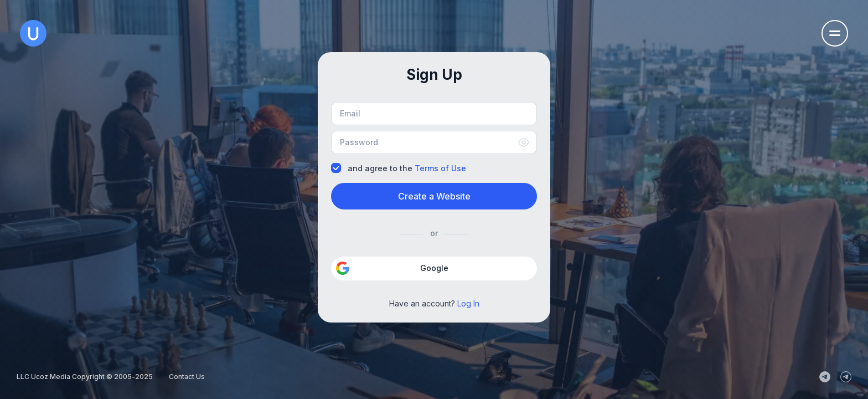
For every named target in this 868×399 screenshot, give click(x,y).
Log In (468, 303)
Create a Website (434, 196)
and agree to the (399, 168)
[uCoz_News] (825, 377)
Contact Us (187, 377)
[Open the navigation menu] (835, 33)
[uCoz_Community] (846, 377)
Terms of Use (440, 168)
